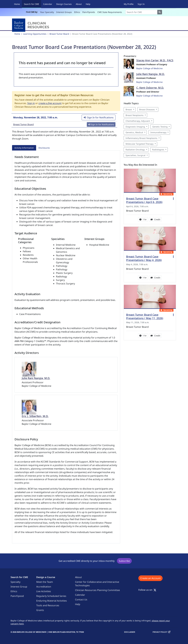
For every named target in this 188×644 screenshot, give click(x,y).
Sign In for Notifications (99, 117)
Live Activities (44, 591)
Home (17, 4)
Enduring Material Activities (52, 601)
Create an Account (150, 578)
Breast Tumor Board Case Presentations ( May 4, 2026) (144, 258)
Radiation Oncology (135, 150)
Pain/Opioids (89, 12)
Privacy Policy (160, 632)
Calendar (48, 4)
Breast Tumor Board (59, 34)
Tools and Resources (48, 605)
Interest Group (19, 587)
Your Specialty (47, 12)
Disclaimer (130, 632)
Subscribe (124, 561)
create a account (50, 103)
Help (88, 4)
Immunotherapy (158, 132)
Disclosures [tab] (44, 148)
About (79, 4)
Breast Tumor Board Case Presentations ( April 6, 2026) (144, 200)
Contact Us (81, 600)
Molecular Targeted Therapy (140, 144)
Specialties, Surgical (135, 155)
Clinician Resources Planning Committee (97, 590)
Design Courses (64, 4)
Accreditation (44, 587)
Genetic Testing (160, 127)
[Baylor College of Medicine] (31, 25)
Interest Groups (64, 12)
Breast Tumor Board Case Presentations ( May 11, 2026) (145, 316)
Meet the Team (45, 582)
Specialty (15, 582)
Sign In (141, 4)
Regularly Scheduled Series (51, 596)
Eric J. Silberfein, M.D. (35, 416)
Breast (129, 109)
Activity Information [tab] (24, 148)
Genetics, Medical (134, 132)
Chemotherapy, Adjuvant (138, 121)
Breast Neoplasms (135, 115)
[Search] (141, 12)
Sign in (31, 103)
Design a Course (46, 577)
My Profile (129, 4)
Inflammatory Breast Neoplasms (141, 138)
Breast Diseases (147, 109)
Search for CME (33, 4)
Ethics (77, 12)
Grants (40, 610)
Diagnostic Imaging (135, 127)
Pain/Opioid (17, 596)
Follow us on (147, 590)
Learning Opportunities (35, 34)
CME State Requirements (110, 12)
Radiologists (158, 150)
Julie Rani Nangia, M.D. (36, 378)
